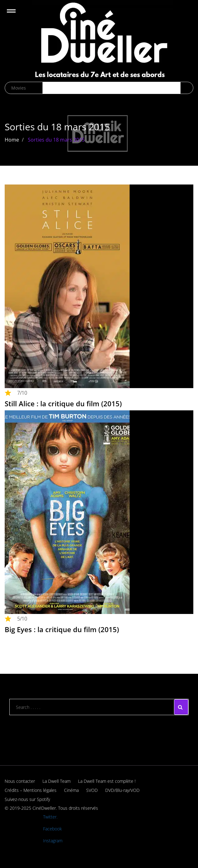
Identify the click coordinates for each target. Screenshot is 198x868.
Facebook (52, 829)
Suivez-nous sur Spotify (27, 799)
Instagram (53, 841)
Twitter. (50, 817)
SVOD (92, 790)
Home (12, 140)
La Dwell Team (57, 781)
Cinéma (71, 790)
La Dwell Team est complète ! (107, 781)
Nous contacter (20, 781)
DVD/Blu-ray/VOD (122, 790)
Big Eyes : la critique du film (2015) (62, 629)
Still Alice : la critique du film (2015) (63, 403)
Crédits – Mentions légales (31, 790)
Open (17, 15)
